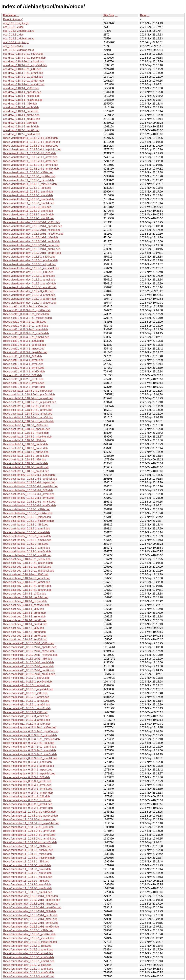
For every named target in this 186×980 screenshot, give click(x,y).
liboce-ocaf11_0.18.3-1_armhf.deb (23, 360)
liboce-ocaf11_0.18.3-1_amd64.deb (24, 372)
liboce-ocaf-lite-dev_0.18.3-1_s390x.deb (27, 509)
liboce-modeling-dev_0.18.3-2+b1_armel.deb (29, 750)
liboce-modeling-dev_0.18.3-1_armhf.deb (27, 781)
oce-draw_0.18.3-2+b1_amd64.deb (24, 84)
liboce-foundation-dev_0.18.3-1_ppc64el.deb (29, 934)
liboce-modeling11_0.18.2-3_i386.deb (25, 712)
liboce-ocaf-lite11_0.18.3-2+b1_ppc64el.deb (29, 394)
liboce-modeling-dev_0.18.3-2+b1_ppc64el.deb (31, 731)
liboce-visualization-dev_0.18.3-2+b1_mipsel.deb (32, 230)
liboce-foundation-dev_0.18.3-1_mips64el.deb (30, 942)
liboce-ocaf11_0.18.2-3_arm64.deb (24, 383)
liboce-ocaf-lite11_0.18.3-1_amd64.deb (26, 456)
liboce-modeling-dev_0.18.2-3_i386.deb (26, 796)
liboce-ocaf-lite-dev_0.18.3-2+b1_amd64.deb (29, 505)
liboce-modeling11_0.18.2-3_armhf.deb (26, 716)
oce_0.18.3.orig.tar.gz (16, 23)
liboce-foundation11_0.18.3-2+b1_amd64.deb (30, 842)
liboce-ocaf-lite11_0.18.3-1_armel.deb (25, 448)
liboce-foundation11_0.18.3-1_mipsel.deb (27, 854)
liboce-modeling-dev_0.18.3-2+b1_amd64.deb (30, 758)
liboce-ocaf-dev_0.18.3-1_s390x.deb (25, 594)
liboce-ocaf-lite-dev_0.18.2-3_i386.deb (26, 544)
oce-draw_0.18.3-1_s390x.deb (21, 88)
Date (143, 15)
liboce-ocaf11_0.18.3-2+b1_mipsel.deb (26, 314)
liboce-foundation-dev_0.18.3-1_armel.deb (28, 953)
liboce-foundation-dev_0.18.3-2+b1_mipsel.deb (31, 904)
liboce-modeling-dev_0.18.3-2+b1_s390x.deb (30, 727)
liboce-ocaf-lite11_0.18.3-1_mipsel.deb (26, 433)
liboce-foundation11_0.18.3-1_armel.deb (27, 869)
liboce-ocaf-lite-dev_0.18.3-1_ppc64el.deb (28, 513)
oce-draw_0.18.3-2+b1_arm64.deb (23, 81)
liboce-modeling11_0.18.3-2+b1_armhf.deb (28, 662)
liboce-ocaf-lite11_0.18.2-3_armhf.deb (25, 463)
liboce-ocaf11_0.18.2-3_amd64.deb (24, 387)
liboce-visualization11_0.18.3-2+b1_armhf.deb (30, 157)
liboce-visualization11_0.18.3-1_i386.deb (27, 188)
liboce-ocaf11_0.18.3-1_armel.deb (23, 364)
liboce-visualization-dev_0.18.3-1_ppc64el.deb (30, 260)
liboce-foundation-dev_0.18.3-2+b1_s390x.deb (30, 896)
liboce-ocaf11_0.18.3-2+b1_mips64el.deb (27, 318)
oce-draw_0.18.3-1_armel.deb (21, 111)
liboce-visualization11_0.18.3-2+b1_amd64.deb (31, 169)
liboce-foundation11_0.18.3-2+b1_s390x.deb (29, 812)
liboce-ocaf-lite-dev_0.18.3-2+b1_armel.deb (29, 498)
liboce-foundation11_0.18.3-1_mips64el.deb (29, 858)
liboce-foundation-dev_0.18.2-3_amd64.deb (29, 976)
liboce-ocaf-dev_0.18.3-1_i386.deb (23, 609)
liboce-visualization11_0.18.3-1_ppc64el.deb (29, 176)
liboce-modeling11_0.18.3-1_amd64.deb (27, 708)
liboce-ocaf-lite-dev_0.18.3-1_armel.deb (26, 532)
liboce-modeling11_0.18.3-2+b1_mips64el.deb (30, 655)
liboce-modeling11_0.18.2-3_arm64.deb (27, 720)
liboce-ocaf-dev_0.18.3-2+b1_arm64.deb (27, 586)
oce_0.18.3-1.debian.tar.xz (19, 39)
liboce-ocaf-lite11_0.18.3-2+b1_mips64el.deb (30, 402)
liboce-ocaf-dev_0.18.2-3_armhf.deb (24, 632)
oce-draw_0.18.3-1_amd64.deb (22, 119)
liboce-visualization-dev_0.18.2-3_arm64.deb (29, 299)
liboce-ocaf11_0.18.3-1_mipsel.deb (24, 349)
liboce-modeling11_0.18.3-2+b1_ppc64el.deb (30, 647)
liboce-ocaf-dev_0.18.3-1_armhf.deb (24, 613)
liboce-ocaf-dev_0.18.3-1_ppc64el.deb (26, 597)
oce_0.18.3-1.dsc (13, 35)
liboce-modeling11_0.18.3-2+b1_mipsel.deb (29, 651)
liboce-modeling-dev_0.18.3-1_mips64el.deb (29, 774)
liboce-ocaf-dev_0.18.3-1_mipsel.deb (25, 601)
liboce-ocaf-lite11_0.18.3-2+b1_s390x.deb (28, 391)
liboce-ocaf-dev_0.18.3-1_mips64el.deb (26, 605)
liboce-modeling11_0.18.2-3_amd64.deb (27, 724)
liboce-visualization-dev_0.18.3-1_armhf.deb (29, 276)
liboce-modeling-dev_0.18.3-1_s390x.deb (27, 762)
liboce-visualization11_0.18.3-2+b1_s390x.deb (30, 138)
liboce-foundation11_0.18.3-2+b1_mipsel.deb (30, 819)
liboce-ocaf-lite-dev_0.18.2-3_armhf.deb (27, 548)
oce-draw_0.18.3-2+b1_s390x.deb (23, 54)
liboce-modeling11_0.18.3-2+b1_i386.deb (28, 659)
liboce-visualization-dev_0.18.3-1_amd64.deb (30, 287)
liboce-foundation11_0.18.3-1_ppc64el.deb (28, 850)
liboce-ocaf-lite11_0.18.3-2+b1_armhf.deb (28, 410)
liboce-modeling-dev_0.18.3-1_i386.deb (26, 777)
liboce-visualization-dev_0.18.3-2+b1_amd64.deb (32, 253)
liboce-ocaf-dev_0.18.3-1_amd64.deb (25, 624)
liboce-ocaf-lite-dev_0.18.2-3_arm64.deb (27, 551)
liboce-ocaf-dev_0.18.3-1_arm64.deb (25, 620)
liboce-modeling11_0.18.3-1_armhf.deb (26, 697)
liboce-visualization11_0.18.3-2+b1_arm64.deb (31, 165)
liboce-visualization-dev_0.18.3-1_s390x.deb (29, 257)
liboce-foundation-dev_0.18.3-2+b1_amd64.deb (31, 927)
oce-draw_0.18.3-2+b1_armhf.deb (23, 73)
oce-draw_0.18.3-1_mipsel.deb (21, 96)
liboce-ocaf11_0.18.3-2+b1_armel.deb (25, 329)
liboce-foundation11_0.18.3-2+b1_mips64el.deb (31, 823)
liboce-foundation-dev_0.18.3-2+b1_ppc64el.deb (32, 900)
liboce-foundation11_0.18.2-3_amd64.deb (28, 892)
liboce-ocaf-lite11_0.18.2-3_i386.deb (25, 460)
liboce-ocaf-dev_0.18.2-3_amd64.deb (25, 639)
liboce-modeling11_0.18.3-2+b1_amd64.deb (29, 674)
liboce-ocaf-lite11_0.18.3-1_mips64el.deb (27, 437)
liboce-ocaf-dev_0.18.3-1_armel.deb (24, 617)
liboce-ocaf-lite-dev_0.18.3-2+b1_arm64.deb (29, 502)
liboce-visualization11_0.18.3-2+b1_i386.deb (29, 153)
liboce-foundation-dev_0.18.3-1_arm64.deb (28, 957)
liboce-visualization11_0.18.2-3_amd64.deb (29, 218)
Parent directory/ (13, 19)
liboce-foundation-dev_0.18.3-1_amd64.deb (29, 961)
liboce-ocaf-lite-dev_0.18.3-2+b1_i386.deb (28, 490)
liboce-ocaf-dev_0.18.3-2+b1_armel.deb (27, 582)
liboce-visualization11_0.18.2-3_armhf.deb (28, 211)
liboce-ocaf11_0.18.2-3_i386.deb (22, 375)
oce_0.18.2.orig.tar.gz (16, 42)
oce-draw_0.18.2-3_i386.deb (20, 123)
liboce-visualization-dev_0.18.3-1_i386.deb (28, 272)
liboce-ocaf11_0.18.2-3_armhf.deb (23, 379)
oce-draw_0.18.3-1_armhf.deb (21, 107)
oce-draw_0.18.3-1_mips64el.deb (23, 100)
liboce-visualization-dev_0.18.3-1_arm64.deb (29, 284)
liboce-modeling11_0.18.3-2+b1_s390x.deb (29, 643)
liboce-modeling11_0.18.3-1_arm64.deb (27, 705)
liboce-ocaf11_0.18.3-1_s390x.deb (23, 341)
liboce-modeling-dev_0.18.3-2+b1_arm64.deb (30, 754)
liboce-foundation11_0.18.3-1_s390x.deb (27, 846)
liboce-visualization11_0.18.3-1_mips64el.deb (30, 184)
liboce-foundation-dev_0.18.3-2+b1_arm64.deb (31, 923)
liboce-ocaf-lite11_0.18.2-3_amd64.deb (26, 471)
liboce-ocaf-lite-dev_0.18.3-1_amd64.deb (27, 540)
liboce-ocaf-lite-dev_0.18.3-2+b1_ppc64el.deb (30, 479)
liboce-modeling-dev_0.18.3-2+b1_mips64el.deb (31, 739)
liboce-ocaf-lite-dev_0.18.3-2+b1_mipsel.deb (29, 482)
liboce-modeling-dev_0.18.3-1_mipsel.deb (28, 770)
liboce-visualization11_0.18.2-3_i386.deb (27, 207)
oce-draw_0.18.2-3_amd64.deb (22, 134)
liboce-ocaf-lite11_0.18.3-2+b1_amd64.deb (28, 421)
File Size (109, 15)
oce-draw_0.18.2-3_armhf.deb (21, 127)
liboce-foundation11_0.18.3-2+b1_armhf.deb (29, 831)
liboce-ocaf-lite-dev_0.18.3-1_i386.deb (26, 525)
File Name (9, 15)
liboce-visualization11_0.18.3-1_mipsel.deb (28, 180)
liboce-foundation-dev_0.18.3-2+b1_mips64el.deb (32, 907)
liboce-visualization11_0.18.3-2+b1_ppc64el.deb (32, 142)
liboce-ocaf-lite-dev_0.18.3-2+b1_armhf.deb (29, 494)
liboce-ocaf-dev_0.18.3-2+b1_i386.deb (26, 574)
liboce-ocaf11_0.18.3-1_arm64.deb (24, 368)
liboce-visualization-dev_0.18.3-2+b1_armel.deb (31, 245)
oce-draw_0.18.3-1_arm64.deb (21, 115)
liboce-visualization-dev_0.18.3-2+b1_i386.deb (30, 237)
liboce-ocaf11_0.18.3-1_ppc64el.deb (25, 345)
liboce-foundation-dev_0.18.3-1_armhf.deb (28, 950)
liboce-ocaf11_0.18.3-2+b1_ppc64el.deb (27, 310)
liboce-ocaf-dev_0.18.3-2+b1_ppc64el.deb (28, 563)
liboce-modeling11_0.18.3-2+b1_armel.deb (28, 666)
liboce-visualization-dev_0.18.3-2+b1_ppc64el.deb (33, 226)
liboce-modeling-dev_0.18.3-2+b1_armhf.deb (30, 747)
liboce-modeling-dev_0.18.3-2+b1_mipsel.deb (30, 735)
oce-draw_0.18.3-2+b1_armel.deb (23, 77)
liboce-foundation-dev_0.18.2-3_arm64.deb (28, 972)
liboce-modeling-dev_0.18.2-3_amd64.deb (28, 808)
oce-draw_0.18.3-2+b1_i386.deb (22, 69)
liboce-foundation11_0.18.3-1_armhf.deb (27, 865)
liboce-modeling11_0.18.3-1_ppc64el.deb (27, 682)
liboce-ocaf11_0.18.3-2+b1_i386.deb (25, 322)
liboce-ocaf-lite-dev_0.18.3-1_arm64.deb (27, 536)
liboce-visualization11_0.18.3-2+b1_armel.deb (30, 161)
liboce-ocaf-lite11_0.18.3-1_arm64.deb (26, 452)
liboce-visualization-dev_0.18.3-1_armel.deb (29, 280)
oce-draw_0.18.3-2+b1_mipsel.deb (24, 61)
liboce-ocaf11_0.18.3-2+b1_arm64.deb (26, 333)
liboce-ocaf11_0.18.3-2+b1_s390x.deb (26, 306)
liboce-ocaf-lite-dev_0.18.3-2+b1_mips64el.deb (31, 486)
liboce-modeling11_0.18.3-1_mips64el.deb (28, 689)
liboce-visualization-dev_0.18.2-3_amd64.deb (30, 303)
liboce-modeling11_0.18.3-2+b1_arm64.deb (29, 670)
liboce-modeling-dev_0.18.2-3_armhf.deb (27, 800)
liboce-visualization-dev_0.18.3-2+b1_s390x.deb (32, 222)
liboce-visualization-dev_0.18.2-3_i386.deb (28, 291)
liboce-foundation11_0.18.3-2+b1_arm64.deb (30, 839)
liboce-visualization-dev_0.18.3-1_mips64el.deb (31, 268)
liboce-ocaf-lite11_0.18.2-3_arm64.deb (26, 467)
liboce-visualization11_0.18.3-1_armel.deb (28, 195)
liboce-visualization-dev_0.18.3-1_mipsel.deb (30, 264)
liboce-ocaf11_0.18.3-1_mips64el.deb (25, 352)
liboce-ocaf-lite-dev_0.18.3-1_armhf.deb (27, 529)
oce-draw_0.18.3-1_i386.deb (20, 104)
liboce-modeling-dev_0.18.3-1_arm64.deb (28, 789)
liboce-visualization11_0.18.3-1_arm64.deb (28, 199)
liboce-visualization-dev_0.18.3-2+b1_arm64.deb (32, 249)
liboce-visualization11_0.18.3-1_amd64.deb (29, 203)
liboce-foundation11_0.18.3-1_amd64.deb (28, 877)
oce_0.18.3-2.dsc (13, 27)
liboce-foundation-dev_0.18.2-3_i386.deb (27, 965)
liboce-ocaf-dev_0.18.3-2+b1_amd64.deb (27, 590)
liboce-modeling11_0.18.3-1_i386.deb (25, 693)
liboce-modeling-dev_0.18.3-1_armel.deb (27, 785)
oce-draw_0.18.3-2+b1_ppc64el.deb (24, 58)
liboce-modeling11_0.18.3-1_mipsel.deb (27, 685)
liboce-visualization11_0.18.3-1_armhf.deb (28, 192)
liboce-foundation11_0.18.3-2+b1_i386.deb (28, 827)
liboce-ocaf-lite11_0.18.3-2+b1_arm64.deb (28, 417)
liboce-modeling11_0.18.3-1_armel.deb (26, 701)
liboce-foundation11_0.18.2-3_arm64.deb (27, 888)
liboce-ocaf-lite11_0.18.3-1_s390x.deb (26, 425)
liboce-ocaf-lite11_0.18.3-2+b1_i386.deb (27, 406)
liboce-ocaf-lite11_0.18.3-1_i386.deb (25, 440)
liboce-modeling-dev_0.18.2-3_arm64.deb (28, 804)
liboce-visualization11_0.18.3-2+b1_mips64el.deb (32, 149)
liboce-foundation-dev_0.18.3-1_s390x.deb (28, 930)
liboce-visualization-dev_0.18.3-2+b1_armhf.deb (31, 241)
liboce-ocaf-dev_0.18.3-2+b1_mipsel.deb (27, 567)
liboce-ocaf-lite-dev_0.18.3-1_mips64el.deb (28, 521)
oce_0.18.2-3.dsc (13, 46)
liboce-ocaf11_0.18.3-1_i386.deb (22, 356)
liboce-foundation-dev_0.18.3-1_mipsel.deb (29, 938)
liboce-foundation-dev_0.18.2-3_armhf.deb (28, 969)
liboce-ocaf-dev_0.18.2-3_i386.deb (23, 628)
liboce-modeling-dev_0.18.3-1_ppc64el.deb (29, 766)
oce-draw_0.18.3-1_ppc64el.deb (22, 92)
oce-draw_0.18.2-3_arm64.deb (21, 130)
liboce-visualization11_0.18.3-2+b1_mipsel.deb (31, 146)
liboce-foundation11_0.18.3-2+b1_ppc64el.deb (31, 816)
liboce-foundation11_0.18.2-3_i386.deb (26, 881)
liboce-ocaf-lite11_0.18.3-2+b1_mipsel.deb (28, 398)
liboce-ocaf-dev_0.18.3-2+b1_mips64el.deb (29, 571)
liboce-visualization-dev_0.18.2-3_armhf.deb (29, 295)
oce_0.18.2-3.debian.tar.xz (19, 50)
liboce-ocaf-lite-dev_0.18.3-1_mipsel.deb (27, 517)
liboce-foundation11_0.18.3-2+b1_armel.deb (29, 835)
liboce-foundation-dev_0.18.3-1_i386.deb (27, 946)
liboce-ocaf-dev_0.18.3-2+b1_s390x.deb (27, 559)
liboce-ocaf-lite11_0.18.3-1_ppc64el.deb (27, 429)
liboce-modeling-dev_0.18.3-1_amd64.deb (28, 793)
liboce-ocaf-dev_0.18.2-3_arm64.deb (25, 636)
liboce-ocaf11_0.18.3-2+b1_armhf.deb (26, 326)
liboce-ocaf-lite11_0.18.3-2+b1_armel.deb (28, 414)
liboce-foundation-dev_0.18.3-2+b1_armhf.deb (30, 915)
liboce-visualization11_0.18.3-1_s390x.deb (28, 172)
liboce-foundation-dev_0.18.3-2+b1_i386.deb (29, 911)
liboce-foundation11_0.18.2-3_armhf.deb (27, 884)
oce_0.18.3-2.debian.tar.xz (19, 31)
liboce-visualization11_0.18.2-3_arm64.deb (28, 215)
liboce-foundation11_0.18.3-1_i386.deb (26, 862)
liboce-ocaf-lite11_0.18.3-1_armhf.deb (25, 444)
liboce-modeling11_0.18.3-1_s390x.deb (26, 678)
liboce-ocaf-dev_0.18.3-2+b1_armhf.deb (27, 578)
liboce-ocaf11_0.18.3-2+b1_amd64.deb (26, 337)
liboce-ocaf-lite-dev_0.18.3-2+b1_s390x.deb (29, 475)
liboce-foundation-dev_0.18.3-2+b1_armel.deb (30, 919)
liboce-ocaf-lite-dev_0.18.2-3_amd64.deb (27, 555)
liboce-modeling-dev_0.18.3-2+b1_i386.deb (29, 743)
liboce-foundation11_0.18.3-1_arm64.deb (27, 873)
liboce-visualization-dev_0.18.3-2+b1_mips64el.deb (33, 234)
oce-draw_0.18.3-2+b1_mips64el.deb (25, 65)
